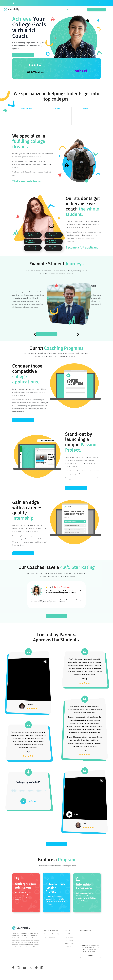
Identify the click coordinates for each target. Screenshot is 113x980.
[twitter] (31, 968)
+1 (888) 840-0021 (85, 934)
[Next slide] (35, 334)
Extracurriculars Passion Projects (52, 934)
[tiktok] (36, 968)
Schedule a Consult (96, 10)
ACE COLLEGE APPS (23, 420)
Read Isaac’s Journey (56, 334)
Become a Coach (69, 944)
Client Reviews (69, 940)
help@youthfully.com (86, 931)
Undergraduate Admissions (51, 931)
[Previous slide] (78, 334)
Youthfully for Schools (71, 934)
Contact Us (68, 947)
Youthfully (85, 946)
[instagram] (18, 968)
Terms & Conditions (97, 976)
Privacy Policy (101, 976)
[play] (23, 801)
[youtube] (24, 968)
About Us (68, 931)
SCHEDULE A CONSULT (23, 55)
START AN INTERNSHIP (23, 553)
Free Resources (69, 937)
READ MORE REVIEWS (56, 844)
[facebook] (13, 968)
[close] (100, 3)
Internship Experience (49, 937)
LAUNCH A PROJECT (76, 488)
